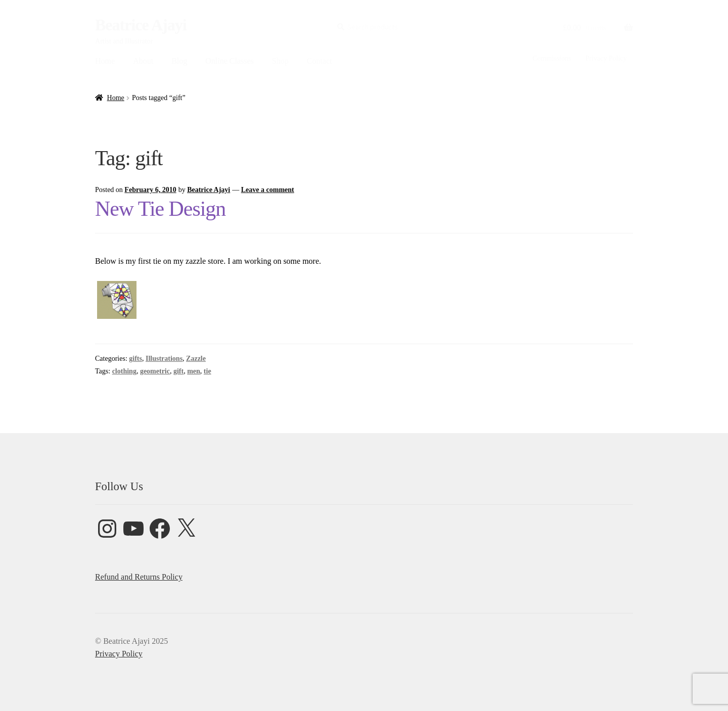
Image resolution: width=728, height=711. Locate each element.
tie (208, 371)
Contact (320, 61)
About (143, 61)
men (194, 371)
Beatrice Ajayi (141, 25)
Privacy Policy (606, 58)
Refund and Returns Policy (139, 577)
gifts (135, 359)
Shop (280, 61)
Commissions (552, 58)
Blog (179, 61)
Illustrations (164, 359)
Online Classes (230, 61)
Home (105, 61)
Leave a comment (268, 190)
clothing (124, 371)
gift (178, 371)
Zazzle (196, 359)
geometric (155, 371)
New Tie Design (160, 209)
